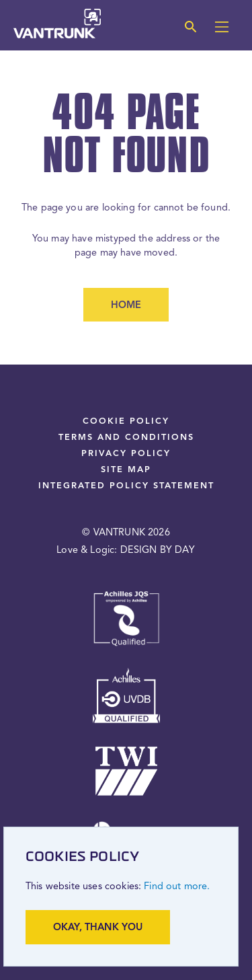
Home (126, 306)
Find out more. (177, 887)
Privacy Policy (126, 454)
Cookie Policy (126, 421)
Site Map (126, 470)
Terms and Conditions (126, 438)
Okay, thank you (98, 928)
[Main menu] (222, 28)
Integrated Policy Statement (126, 486)
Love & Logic (85, 551)
